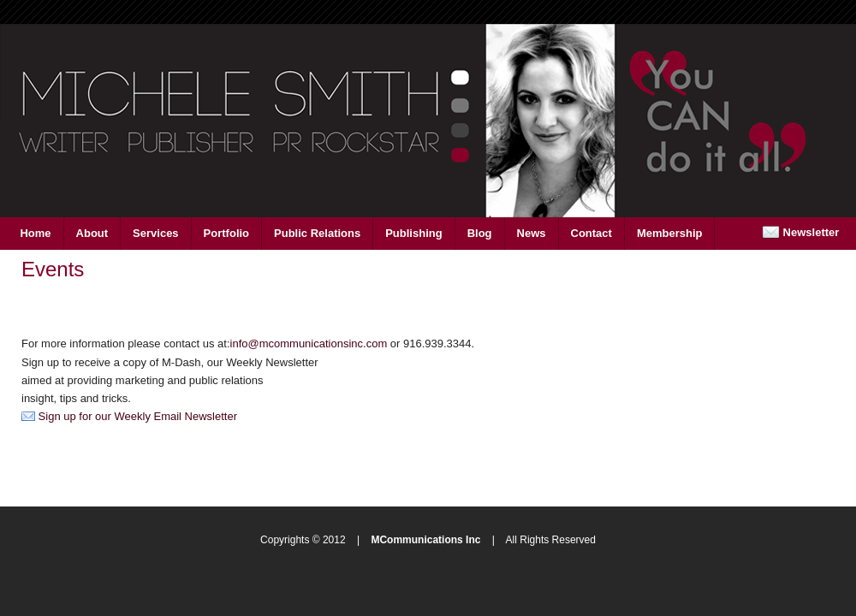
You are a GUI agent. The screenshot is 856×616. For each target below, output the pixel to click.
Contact (591, 233)
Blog (480, 233)
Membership (670, 233)
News (532, 233)
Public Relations (317, 233)
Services (156, 233)
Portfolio (226, 233)
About (92, 233)
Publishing (413, 233)
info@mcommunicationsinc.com (309, 344)
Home (35, 233)
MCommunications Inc (425, 540)
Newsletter (800, 232)
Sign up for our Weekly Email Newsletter (129, 416)
